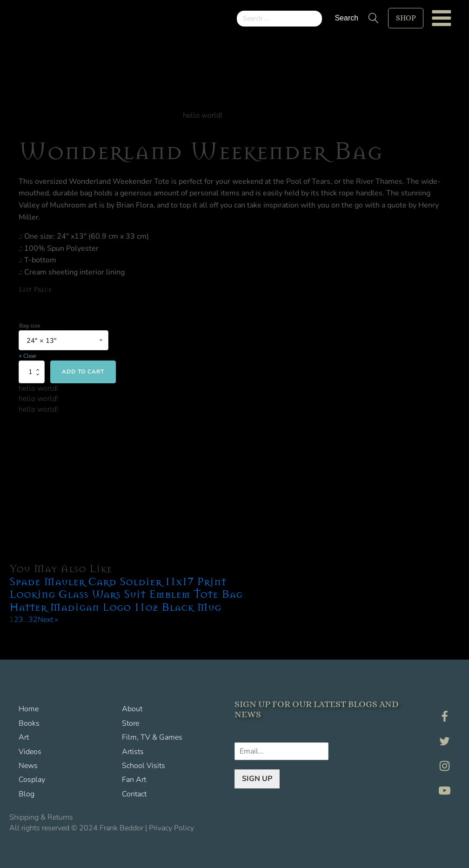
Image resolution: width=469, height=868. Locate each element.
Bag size (30, 326)
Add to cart (83, 372)
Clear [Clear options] (30, 356)
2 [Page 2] (16, 620)
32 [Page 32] (33, 620)
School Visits (144, 766)
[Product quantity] (32, 372)
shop (405, 18)
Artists (133, 752)
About (132, 709)
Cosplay (32, 780)
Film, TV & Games (152, 738)
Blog (27, 794)
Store (131, 723)
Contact (134, 794)
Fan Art (134, 780)
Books (29, 723)
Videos (30, 752)
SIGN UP (257, 778)
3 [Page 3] (21, 620)
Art (24, 738)
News (28, 766)
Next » (48, 620)
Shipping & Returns (41, 817)
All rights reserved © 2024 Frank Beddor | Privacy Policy (102, 828)
